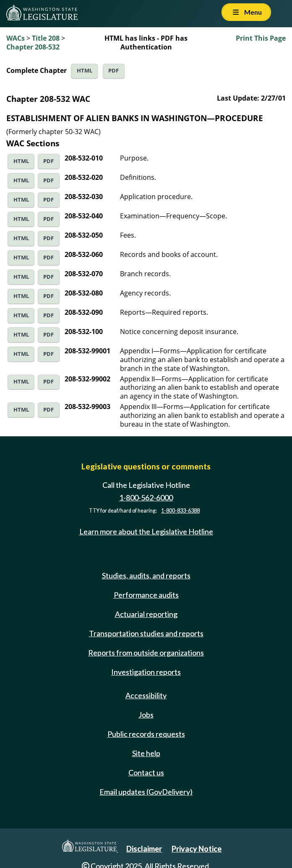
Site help (146, 753)
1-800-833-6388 (180, 511)
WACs (16, 38)
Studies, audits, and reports (146, 575)
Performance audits (146, 595)
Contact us (146, 772)
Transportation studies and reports (146, 633)
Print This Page (261, 38)
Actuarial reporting (146, 614)
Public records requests (146, 734)
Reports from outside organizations (146, 653)
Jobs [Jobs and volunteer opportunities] (146, 715)
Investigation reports (146, 672)
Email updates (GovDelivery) (146, 792)
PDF (113, 71)
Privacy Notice (197, 849)
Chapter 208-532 (33, 47)
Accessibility (146, 695)
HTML (85, 71)
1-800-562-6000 (146, 497)
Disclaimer (144, 849)
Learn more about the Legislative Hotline (146, 532)
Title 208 (46, 38)
